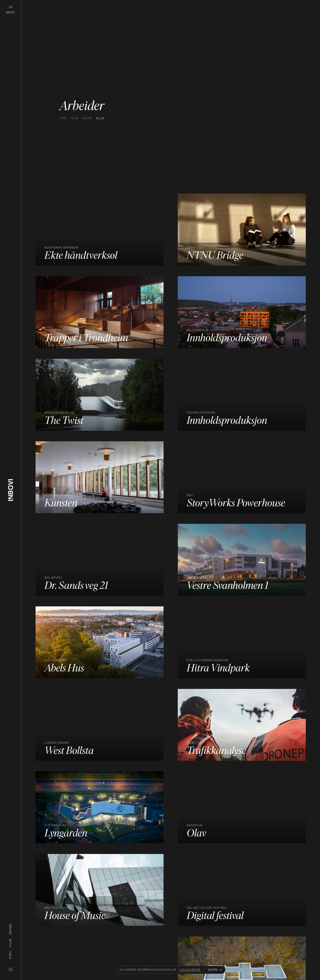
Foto (10, 955)
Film (10, 943)
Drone (10, 929)
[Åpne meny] (11, 11)
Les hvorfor (190, 970)
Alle (100, 118)
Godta (215, 970)
